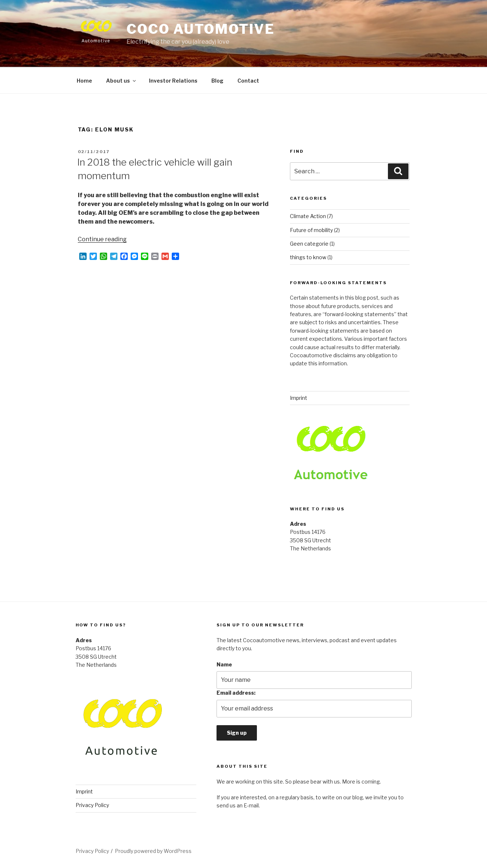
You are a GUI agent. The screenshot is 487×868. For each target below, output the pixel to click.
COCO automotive (201, 29)
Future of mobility (311, 230)
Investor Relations (173, 81)
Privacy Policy (92, 805)
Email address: (236, 693)
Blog (217, 81)
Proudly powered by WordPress (153, 851)
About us (121, 81)
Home (84, 81)
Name (224, 664)
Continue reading (102, 239)
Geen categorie (309, 244)
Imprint (299, 398)
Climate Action (308, 216)
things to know (308, 257)
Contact (248, 81)
